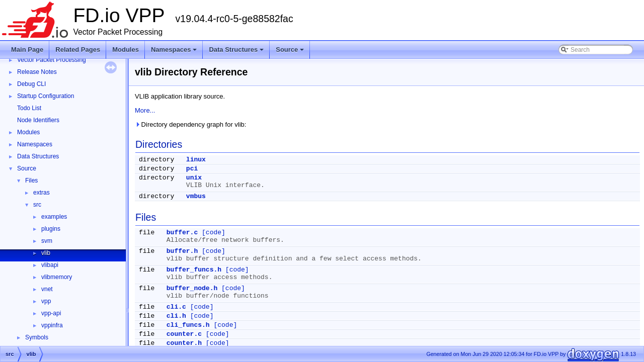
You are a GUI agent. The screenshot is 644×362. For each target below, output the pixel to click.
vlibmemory (57, 277)
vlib (46, 253)
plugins (51, 229)
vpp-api (51, 313)
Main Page (27, 50)
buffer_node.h (192, 288)
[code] (214, 233)
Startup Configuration (46, 96)
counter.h (184, 343)
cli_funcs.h (188, 325)
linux (196, 160)
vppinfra (52, 325)
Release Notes (37, 72)
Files (31, 180)
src (37, 205)
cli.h (176, 316)
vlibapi (50, 265)
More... (145, 110)
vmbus (196, 196)
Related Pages (78, 50)
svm (47, 241)
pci (192, 169)
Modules (126, 50)
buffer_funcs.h (194, 270)
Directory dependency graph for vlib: (190, 124)
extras (42, 193)
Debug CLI (31, 84)
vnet (47, 289)
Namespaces (175, 52)
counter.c (184, 334)
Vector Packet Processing (52, 60)
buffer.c (182, 233)
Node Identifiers (38, 120)
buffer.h (182, 251)
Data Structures (237, 52)
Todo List (29, 108)
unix (194, 178)
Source (291, 52)
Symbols (37, 337)
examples (54, 217)
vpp (46, 301)
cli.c (176, 307)
